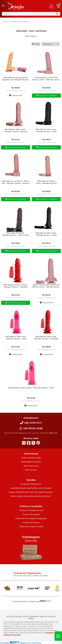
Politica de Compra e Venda (31, 526)
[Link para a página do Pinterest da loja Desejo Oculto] (38, 443)
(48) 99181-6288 (33, 428)
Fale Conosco (31, 470)
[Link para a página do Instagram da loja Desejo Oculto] (24, 443)
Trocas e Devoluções (31, 514)
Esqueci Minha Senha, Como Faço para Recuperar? (31, 492)
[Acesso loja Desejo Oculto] (51, 6)
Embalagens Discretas (31, 462)
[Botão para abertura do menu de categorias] (3, 6)
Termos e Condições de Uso (31, 510)
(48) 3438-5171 (33, 423)
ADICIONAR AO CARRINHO (46, 96)
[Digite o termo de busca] (28, 14)
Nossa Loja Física (31, 466)
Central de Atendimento (31, 484)
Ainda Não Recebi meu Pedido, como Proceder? (31, 488)
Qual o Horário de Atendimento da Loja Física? (31, 496)
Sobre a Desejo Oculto (31, 458)
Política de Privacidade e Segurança (31, 518)
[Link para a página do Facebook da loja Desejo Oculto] (29, 443)
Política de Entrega (31, 522)
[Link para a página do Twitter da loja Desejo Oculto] (33, 443)
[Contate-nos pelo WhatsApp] (58, 636)
